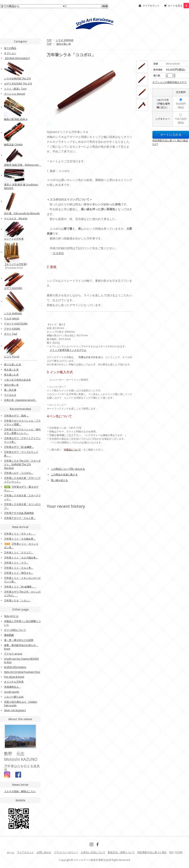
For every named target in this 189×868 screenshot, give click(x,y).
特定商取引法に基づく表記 (152, 852)
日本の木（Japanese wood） (20, 400)
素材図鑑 (9, 635)
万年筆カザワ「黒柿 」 (17, 416)
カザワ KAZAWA (13, 288)
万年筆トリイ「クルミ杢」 (19, 568)
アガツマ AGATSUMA (16, 324)
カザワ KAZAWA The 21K (18, 84)
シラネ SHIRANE (65, 40)
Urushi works (12, 692)
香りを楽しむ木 (13, 364)
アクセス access (13, 654)
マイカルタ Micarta (16, 218)
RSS (171, 852)
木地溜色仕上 (13, 687)
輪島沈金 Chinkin (13, 144)
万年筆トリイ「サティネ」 (20, 534)
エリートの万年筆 (14, 239)
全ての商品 (10, 48)
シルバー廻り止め (14, 697)
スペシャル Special (15, 94)
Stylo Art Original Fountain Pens (22, 672)
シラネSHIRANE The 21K (17, 78)
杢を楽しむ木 (11, 375)
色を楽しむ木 (11, 370)
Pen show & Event (14, 677)
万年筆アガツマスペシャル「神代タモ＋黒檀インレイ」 (22, 431)
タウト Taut (11, 334)
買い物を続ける (59, 480)
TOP (49, 40)
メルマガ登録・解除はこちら (20, 791)
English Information (18, 58)
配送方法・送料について (121, 852)
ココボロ (58, 253)
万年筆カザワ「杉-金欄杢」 (19, 447)
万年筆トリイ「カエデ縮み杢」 (21, 558)
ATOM (179, 852)
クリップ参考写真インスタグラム (68, 350)
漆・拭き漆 (10, 390)
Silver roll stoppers (15, 710)
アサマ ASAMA (12, 329)
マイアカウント (151, 6)
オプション (10, 53)
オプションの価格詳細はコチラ (169, 82)
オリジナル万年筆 (16, 264)
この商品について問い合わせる (68, 469)
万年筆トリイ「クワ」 (16, 563)
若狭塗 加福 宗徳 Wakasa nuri (23, 165)
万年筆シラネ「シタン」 (17, 600)
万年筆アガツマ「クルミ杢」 (20, 518)
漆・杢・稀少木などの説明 (19, 640)
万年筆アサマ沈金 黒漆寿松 (19, 513)
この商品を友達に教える (64, 475)
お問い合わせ (44, 852)
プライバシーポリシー (66, 852)
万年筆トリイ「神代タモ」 (19, 573)
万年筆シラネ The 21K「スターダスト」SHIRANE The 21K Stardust (22, 464)
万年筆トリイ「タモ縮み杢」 (20, 539)
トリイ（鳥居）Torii (15, 89)
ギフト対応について (15, 630)
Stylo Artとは (11, 616)
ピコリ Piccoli (12, 357)
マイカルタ (10, 395)
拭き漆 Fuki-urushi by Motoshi (22, 213)
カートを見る (178, 6)
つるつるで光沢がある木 (17, 380)
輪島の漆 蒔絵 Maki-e (16, 119)
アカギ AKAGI (12, 319)
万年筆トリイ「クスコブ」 (19, 553)
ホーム (11, 852)
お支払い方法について (93, 852)
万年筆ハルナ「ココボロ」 (19, 473)
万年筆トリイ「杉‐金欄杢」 (20, 587)
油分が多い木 (64, 44)
